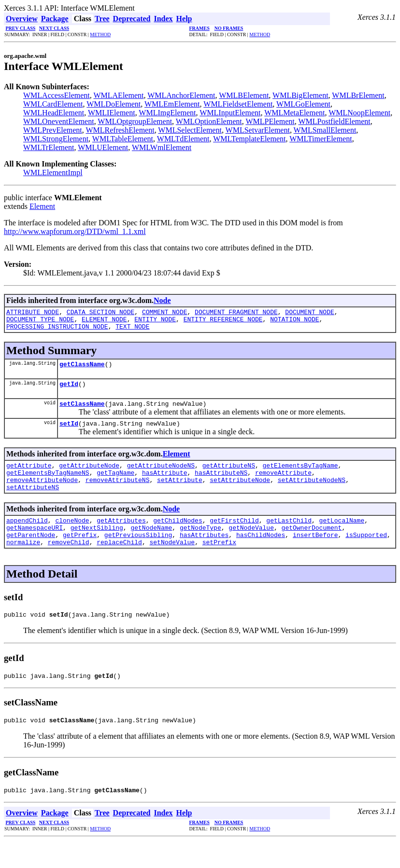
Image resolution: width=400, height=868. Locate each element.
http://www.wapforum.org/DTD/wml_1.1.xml (75, 231)
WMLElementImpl (53, 172)
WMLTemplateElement (249, 139)
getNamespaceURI (35, 546)
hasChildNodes (261, 555)
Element (42, 206)
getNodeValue (251, 546)
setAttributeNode (240, 494)
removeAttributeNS (118, 494)
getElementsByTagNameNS (48, 485)
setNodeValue (172, 564)
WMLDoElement (114, 104)
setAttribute (180, 494)
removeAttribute (283, 485)
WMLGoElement (303, 104)
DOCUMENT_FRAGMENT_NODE (236, 313)
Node (162, 300)
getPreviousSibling (138, 555)
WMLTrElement (49, 147)
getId (69, 391)
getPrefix (80, 555)
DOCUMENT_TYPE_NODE (40, 322)
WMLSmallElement (325, 130)
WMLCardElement (53, 104)
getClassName (82, 370)
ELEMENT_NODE (104, 322)
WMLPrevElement (53, 130)
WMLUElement (103, 147)
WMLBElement (244, 95)
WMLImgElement (167, 113)
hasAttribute (165, 485)
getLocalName (342, 537)
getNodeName (151, 546)
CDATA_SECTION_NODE (100, 313)
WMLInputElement (230, 113)
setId (69, 433)
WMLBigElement (300, 95)
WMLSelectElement (190, 130)
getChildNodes (178, 537)
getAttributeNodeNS (161, 477)
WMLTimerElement (321, 139)
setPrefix (219, 564)
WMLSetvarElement (258, 130)
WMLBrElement (358, 95)
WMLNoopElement (359, 113)
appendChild (27, 537)
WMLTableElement (123, 139)
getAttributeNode (89, 477)
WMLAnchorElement (181, 95)
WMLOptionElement (209, 121)
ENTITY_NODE (155, 322)
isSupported (366, 555)
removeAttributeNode (42, 494)
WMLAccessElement (57, 95)
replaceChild (119, 564)
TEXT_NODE (132, 331)
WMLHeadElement (54, 113)
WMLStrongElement (56, 139)
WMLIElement (112, 113)
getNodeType (200, 546)
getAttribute (29, 477)
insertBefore (315, 555)
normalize (23, 564)
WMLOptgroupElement (135, 121)
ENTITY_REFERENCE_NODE (223, 322)
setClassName (82, 412)
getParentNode (31, 555)
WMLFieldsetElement (238, 104)
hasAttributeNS (221, 485)
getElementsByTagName (300, 477)
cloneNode (72, 537)
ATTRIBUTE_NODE (33, 313)
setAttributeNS (33, 503)
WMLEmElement (172, 104)
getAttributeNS (229, 477)
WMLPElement (270, 121)
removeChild (69, 564)
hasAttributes (204, 555)
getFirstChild (234, 537)
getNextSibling (97, 546)
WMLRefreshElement (120, 130)
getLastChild (289, 537)
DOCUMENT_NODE (309, 313)
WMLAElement (118, 95)
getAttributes (121, 537)
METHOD (100, 34)
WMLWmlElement (162, 147)
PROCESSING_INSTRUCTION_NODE (57, 331)
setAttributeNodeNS (312, 494)
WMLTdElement (183, 139)
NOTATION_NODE (294, 322)
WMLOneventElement (59, 121)
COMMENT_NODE (165, 313)
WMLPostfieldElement (334, 121)
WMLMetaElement (294, 113)
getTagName (115, 485)
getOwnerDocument (312, 546)
